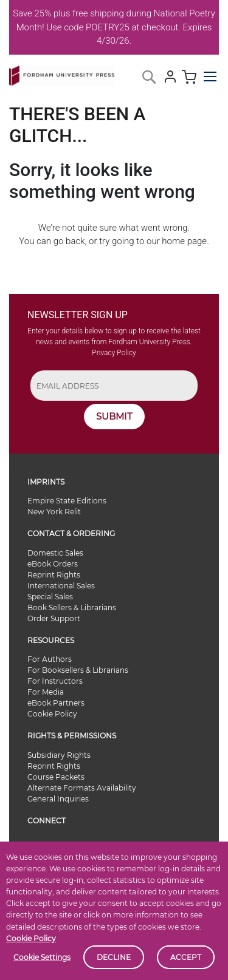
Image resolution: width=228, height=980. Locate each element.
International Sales (61, 586)
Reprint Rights (54, 575)
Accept (186, 957)
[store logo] (62, 73)
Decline (114, 957)
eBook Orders (53, 564)
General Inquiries (58, 799)
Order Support (54, 618)
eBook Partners (56, 703)
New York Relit (54, 512)
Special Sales (50, 597)
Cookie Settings (42, 957)
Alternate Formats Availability (82, 788)
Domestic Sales (55, 553)
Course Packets (56, 777)
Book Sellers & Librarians (72, 607)
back (75, 241)
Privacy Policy (114, 353)
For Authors (50, 659)
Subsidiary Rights (59, 755)
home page (184, 241)
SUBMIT (114, 416)
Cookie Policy (31, 938)
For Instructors (55, 681)
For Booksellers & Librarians (78, 670)
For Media (46, 692)
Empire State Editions (67, 501)
